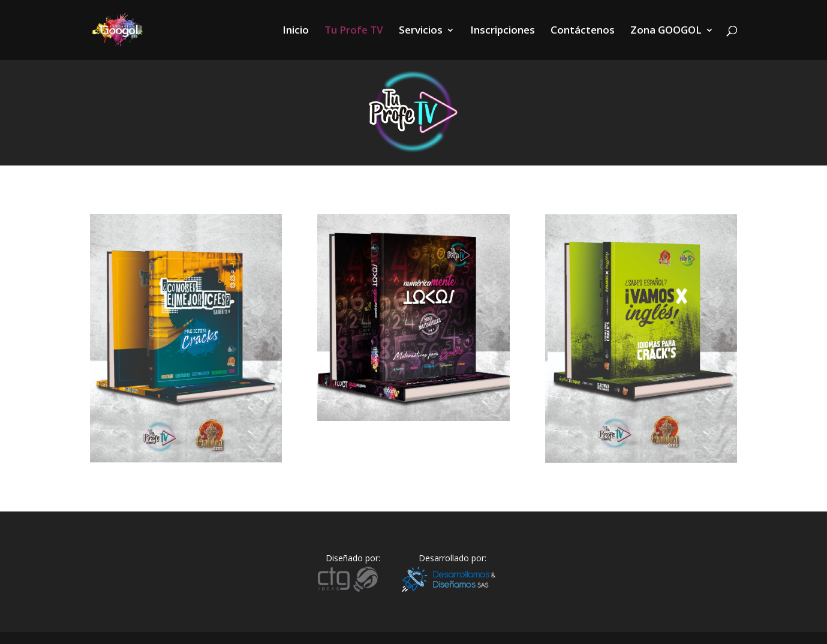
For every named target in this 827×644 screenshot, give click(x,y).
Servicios (421, 31)
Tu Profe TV (354, 31)
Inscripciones (503, 31)
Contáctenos (583, 31)
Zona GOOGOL (666, 31)
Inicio (296, 31)
